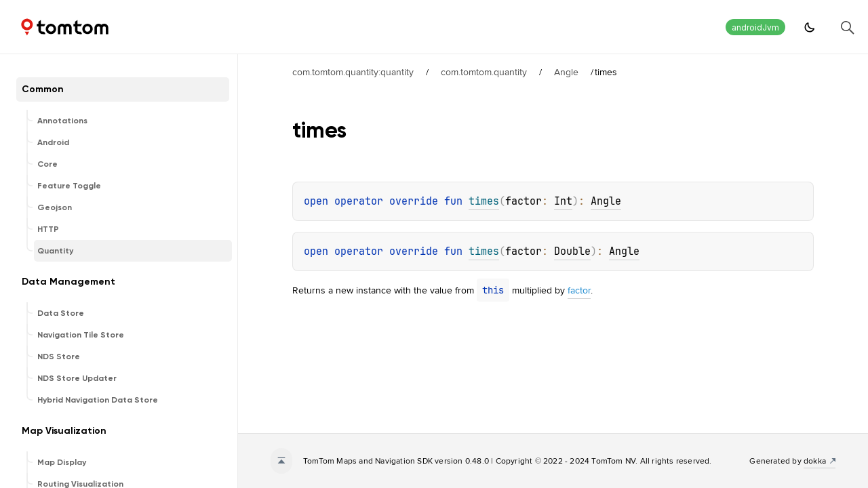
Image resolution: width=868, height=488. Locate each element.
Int (563, 201)
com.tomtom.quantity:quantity (353, 72)
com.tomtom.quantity (484, 72)
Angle (566, 72)
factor (579, 290)
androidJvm (755, 27)
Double (572, 251)
